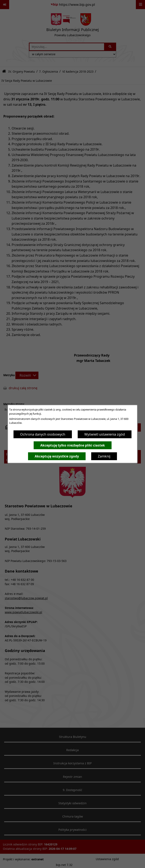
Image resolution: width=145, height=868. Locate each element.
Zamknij (104, 456)
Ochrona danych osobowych (43, 434)
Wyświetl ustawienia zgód (105, 434)
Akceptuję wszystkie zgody (57, 456)
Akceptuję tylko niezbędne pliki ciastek (73, 445)
